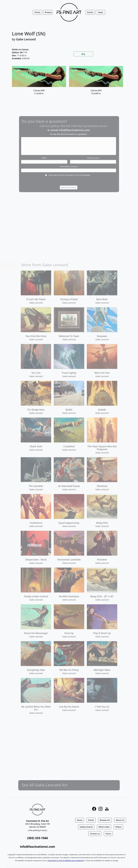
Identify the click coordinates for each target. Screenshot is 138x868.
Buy (83, 54)
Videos (118, 827)
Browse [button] (48, 12)
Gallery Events (86, 827)
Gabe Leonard (26, 39)
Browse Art (105, 820)
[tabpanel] (69, 83)
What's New (104, 827)
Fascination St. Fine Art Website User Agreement (66, 861)
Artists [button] (37, 12)
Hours (108, 834)
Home (80, 820)
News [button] (101, 12)
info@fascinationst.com (38, 847)
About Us (120, 820)
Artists (91, 820)
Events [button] (90, 12)
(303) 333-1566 (37, 838)
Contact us (95, 834)
